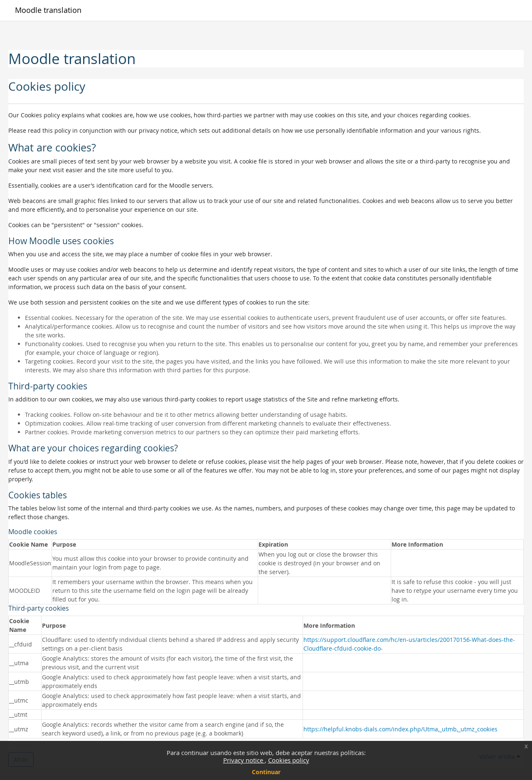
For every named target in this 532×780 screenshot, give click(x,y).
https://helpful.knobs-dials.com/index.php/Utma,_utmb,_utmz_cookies (400, 729)
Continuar (266, 772)
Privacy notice (244, 760)
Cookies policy (289, 760)
